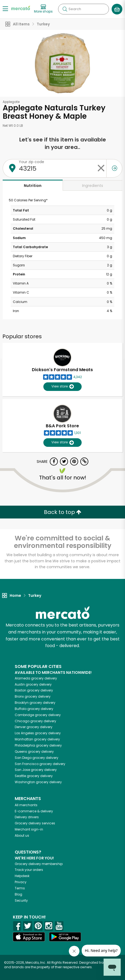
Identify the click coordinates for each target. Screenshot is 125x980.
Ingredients (93, 186)
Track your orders (29, 870)
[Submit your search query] (65, 9)
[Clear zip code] (101, 168)
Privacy (21, 882)
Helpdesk (22, 876)
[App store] (29, 937)
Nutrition (33, 186)
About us (22, 835)
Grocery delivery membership (39, 864)
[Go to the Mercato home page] (21, 8)
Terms (20, 888)
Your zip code (31, 162)
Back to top (63, 512)
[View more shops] (43, 9)
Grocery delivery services (35, 823)
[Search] (84, 9)
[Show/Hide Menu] (5, 8)
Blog (18, 894)
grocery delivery (36, 678)
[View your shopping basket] (117, 9)
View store (63, 387)
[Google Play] (65, 937)
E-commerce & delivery (34, 811)
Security (21, 900)
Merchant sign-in (29, 829)
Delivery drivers (27, 817)
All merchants (26, 805)
